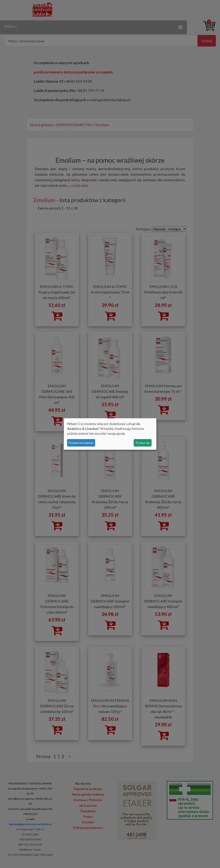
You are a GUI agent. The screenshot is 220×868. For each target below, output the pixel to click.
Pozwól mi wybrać (81, 443)
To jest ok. (143, 443)
